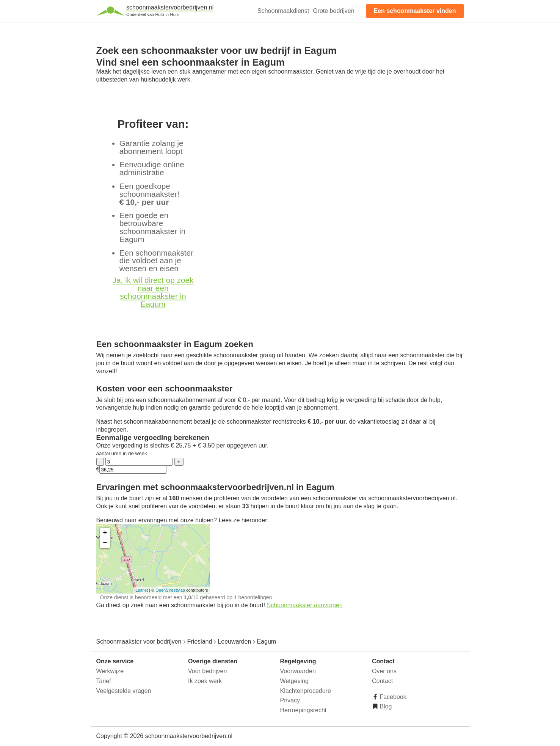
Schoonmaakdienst (283, 11)
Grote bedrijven (333, 11)
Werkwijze (110, 671)
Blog (385, 706)
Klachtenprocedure (306, 691)
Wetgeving (294, 681)
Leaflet (142, 590)
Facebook (392, 697)
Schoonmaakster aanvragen (305, 605)
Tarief (104, 681)
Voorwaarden (298, 671)
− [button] (105, 543)
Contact (382, 681)
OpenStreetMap (170, 590)
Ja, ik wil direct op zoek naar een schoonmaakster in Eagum (153, 292)
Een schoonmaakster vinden (415, 11)
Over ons (384, 671)
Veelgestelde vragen (124, 691)
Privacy (290, 700)
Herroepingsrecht (304, 710)
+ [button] (105, 533)
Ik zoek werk (205, 681)
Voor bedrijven (207, 671)
